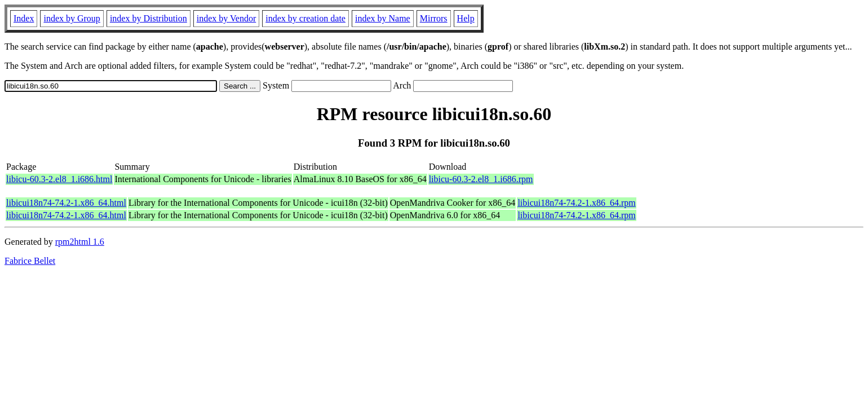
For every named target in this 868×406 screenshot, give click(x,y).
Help (466, 18)
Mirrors (434, 18)
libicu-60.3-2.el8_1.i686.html (59, 179)
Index (24, 18)
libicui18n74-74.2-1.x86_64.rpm (576, 203)
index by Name (383, 18)
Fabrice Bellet (30, 261)
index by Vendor (226, 18)
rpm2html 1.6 (80, 242)
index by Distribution (149, 18)
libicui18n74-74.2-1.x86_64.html (66, 203)
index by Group (72, 18)
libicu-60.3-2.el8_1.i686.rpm (481, 179)
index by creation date (305, 18)
